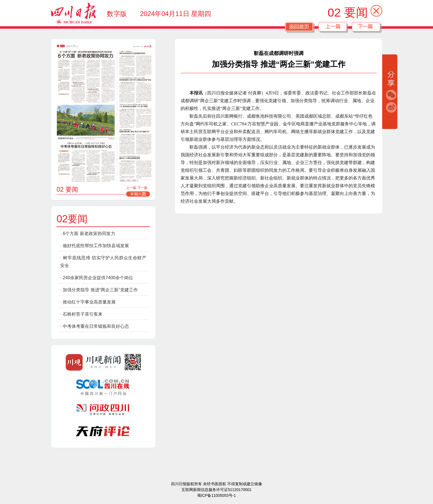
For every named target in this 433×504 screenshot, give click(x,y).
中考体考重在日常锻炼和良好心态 (96, 326)
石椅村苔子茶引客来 (83, 314)
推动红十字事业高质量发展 (89, 302)
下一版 (142, 188)
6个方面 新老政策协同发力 (89, 233)
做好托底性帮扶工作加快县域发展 (96, 246)
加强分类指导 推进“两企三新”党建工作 (100, 290)
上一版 (131, 188)
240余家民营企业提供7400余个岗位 (98, 278)
